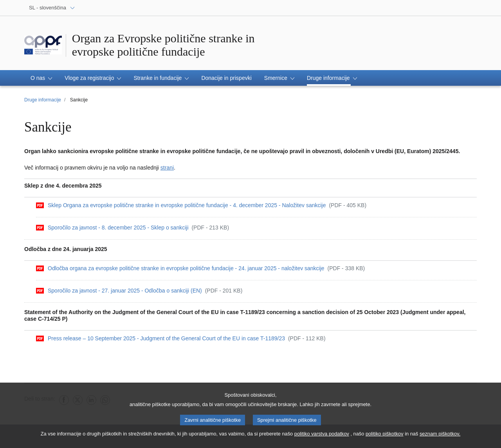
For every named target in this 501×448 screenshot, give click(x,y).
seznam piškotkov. (440, 434)
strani (167, 168)
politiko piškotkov (385, 434)
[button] (41, 78)
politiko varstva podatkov (322, 434)
